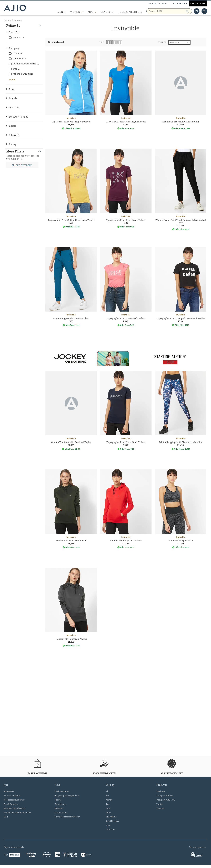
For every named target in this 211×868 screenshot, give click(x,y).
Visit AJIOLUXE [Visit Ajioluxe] (198, 3)
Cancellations (61, 804)
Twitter (159, 804)
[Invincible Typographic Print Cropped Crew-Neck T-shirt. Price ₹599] (181, 287)
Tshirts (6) (17, 53)
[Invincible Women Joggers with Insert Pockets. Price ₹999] (71, 287)
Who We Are (9, 791)
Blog (6, 817)
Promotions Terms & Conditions (18, 812)
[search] (189, 11)
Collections (110, 829)
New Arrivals (111, 817)
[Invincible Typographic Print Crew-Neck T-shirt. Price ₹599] (126, 188)
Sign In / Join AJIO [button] (159, 3)
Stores (108, 812)
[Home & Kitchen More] (141, 12)
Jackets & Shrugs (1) (23, 74)
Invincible (17, 20)
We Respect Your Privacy (14, 800)
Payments (59, 808)
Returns (58, 800)
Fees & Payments (11, 804)
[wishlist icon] (197, 11)
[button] (24, 26)
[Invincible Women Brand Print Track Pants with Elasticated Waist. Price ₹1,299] (181, 190)
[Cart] (204, 11)
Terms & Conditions (12, 795)
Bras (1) (16, 69)
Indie (108, 808)
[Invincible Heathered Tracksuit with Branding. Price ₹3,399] (181, 90)
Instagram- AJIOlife (165, 795)
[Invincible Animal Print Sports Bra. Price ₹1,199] (181, 509)
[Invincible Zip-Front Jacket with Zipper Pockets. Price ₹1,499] (71, 90)
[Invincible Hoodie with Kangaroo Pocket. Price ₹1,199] (71, 509)
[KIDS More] (95, 12)
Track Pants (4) (20, 59)
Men (107, 795)
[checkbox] (24, 37)
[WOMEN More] (82, 12)
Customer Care (180, 3)
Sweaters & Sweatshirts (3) (26, 64)
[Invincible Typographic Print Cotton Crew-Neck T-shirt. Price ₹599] (71, 188)
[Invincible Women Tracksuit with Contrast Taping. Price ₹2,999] (71, 411)
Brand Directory (112, 821)
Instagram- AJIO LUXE (166, 800)
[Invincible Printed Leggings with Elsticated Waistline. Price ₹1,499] (181, 411)
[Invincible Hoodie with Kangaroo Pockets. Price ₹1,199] (126, 509)
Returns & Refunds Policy (15, 808)
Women (109, 800)
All (107, 791)
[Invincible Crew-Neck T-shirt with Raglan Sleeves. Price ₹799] (126, 90)
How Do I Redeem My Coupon (67, 817)
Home (7, 20)
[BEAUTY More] (112, 12)
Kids (107, 804)
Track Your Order (62, 791)
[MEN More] (65, 12)
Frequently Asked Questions (67, 795)
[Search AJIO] (169, 11)
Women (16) (19, 37)
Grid (102, 42)
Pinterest (160, 808)
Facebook (161, 791)
